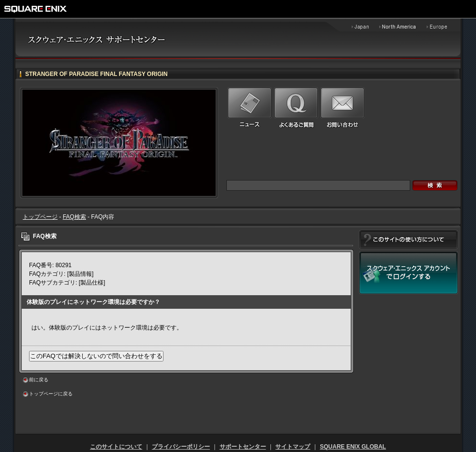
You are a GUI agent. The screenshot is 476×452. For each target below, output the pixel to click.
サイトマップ (293, 447)
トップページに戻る (51, 394)
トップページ (40, 217)
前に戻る (39, 380)
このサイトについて (116, 447)
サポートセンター (243, 447)
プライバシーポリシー (181, 447)
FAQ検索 (74, 217)
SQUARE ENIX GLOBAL (353, 447)
